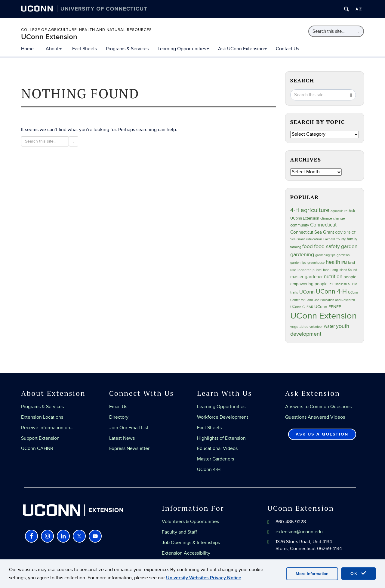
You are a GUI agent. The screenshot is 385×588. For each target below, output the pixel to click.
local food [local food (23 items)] (323, 270)
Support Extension (40, 438)
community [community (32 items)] (300, 225)
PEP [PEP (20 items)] (331, 284)
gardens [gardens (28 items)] (343, 255)
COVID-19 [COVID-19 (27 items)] (343, 233)
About (54, 49)
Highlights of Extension (221, 438)
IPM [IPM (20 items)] (344, 263)
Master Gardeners (216, 459)
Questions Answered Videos (315, 417)
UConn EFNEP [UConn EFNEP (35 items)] (328, 307)
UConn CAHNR (37, 448)
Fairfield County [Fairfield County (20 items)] (334, 239)
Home (27, 49)
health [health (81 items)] (333, 262)
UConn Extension (49, 37)
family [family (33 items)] (352, 239)
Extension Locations (42, 417)
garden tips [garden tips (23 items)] (298, 263)
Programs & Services (127, 49)
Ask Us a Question (322, 434)
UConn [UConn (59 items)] (307, 292)
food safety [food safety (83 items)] (327, 246)
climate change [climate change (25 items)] (333, 218)
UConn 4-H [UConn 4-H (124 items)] (331, 292)
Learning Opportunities (183, 49)
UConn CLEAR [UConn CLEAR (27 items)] (302, 307)
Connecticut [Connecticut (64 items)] (323, 225)
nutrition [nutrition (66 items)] (333, 277)
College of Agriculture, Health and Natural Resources (86, 30)
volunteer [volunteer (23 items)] (316, 327)
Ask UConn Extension (242, 49)
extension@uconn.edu (299, 532)
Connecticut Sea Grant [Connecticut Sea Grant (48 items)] (312, 232)
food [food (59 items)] (308, 247)
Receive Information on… (47, 428)
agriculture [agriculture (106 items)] (315, 210)
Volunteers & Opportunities (190, 522)
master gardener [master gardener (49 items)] (306, 277)
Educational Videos (217, 448)
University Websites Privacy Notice (204, 578)
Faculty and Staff (179, 532)
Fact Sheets (85, 49)
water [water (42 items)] (329, 326)
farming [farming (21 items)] (296, 247)
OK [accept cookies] (359, 573)
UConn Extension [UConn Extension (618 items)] (323, 316)
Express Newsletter (129, 448)
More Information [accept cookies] (312, 574)
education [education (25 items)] (314, 239)
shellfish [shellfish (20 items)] (341, 284)
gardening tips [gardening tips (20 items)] (325, 255)
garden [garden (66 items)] (349, 246)
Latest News (122, 438)
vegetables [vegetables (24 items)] (299, 327)
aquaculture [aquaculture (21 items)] (339, 211)
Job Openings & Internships (191, 543)
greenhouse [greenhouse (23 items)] (316, 263)
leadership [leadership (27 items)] (306, 270)
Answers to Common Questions (318, 407)
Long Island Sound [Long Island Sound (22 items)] (344, 270)
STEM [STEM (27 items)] (353, 284)
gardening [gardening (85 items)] (302, 254)
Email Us (118, 407)
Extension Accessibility (186, 553)
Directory (119, 417)
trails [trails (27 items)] (294, 292)
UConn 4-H (209, 469)
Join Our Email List (129, 428)
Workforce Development (223, 417)
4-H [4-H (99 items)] (295, 210)
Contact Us (287, 49)
